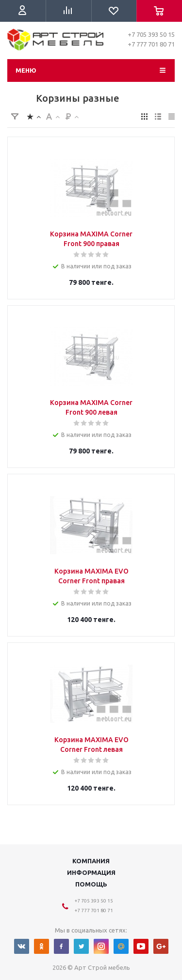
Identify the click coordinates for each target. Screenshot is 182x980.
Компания (91, 861)
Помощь (91, 884)
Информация (91, 872)
